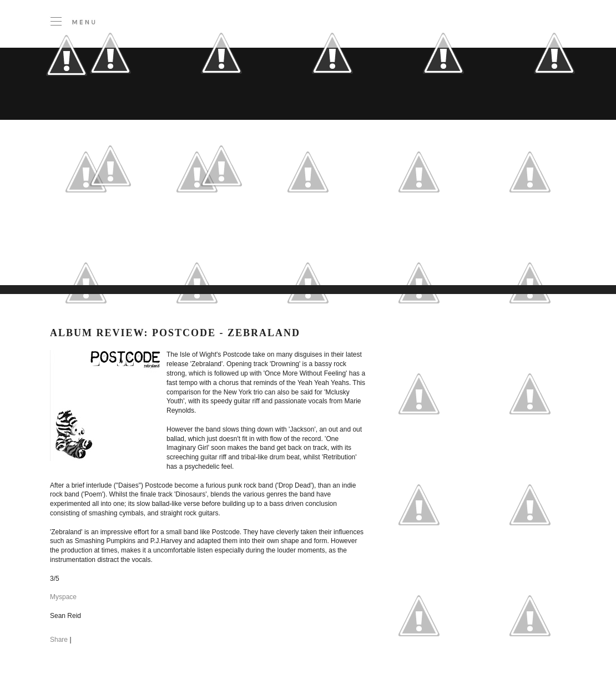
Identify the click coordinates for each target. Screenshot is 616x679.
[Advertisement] (228, 257)
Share (59, 640)
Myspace (63, 597)
